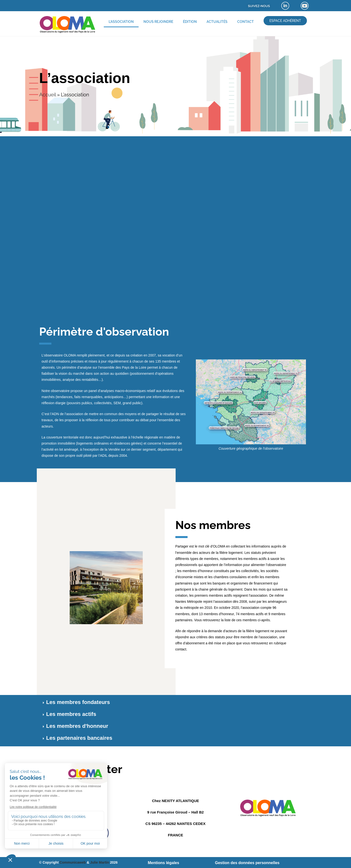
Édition (190, 22)
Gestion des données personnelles (247, 863)
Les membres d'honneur (77, 726)
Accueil (47, 95)
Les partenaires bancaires (79, 738)
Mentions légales (164, 863)
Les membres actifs (71, 714)
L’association (121, 22)
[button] (176, 703)
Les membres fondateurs (78, 702)
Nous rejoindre (158, 22)
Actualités (217, 22)
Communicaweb (73, 862)
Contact (246, 22)
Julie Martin (100, 862)
